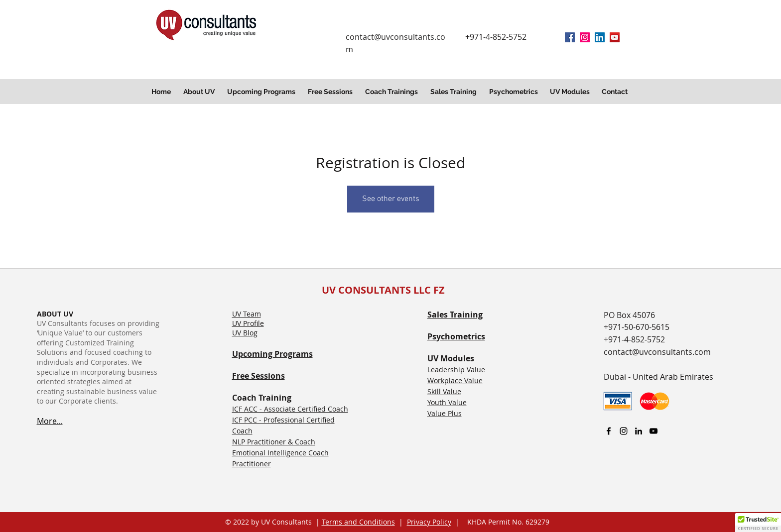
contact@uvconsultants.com (657, 352)
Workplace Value (455, 380)
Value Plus (445, 413)
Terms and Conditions (358, 522)
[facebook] (570, 37)
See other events (391, 199)
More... (50, 421)
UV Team (247, 314)
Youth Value (447, 402)
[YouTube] (615, 37)
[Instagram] (585, 37)
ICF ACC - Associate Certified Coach (290, 409)
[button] (200, 92)
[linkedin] (600, 37)
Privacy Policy (429, 522)
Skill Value (444, 391)
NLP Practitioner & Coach (274, 442)
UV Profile (248, 323)
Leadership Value (456, 370)
